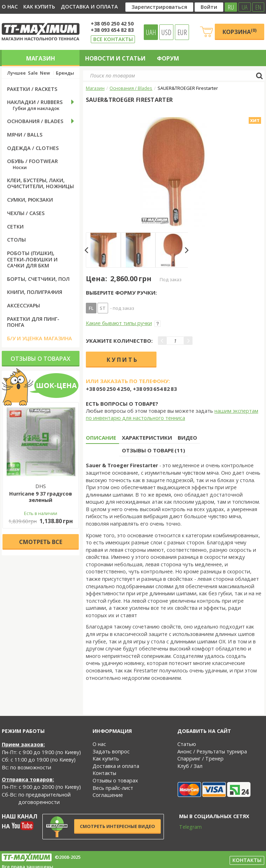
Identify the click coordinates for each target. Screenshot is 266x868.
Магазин (41, 58)
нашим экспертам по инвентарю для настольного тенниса (172, 415)
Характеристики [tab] (147, 438)
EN (258, 7)
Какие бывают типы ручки (123, 323)
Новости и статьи (115, 58)
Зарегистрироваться (159, 7)
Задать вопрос (111, 751)
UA (245, 7)
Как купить (39, 7)
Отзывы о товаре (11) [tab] (153, 450)
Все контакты (113, 39)
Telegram (186, 827)
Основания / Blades (131, 88)
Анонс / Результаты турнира (212, 751)
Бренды (65, 73)
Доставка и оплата (89, 7)
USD (166, 32)
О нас (10, 7)
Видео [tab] (187, 438)
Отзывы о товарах (40, 359)
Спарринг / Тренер (200, 759)
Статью (187, 744)
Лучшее (16, 73)
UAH (151, 32)
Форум (168, 58)
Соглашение (108, 795)
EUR (182, 32)
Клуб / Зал (190, 766)
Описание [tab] (101, 438)
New (45, 73)
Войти (209, 7)
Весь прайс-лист (113, 788)
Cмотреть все (41, 542)
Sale (33, 73)
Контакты (104, 773)
